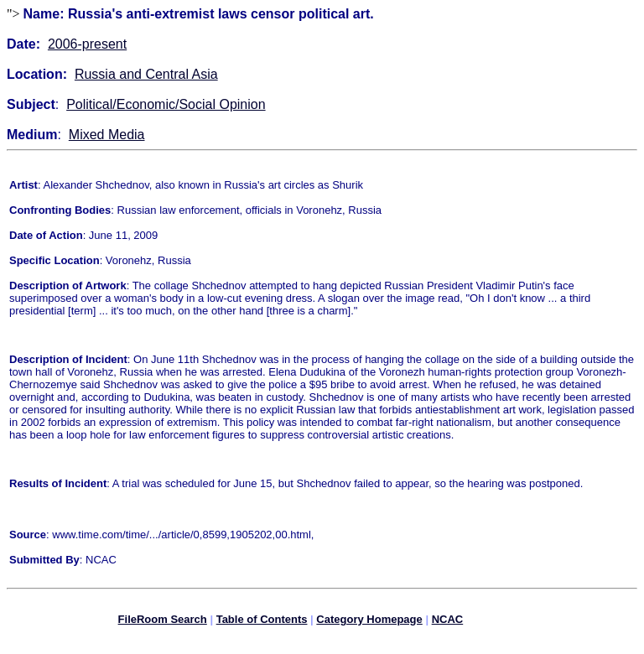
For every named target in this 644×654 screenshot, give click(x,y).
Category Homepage (369, 622)
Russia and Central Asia (146, 74)
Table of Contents (262, 622)
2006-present (87, 44)
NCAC (448, 622)
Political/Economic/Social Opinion (166, 104)
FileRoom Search (163, 622)
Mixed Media (107, 135)
